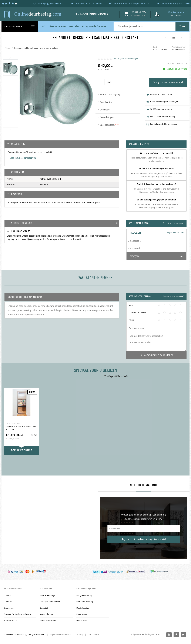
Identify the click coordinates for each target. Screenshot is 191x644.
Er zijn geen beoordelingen (126, 59)
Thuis (8, 48)
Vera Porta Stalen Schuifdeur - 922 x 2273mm (21, 428)
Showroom (9, 608)
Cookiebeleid (94, 635)
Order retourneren (48, 621)
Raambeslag (82, 614)
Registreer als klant (176, 233)
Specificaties (106, 102)
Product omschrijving (110, 95)
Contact (7, 595)
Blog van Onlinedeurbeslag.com (18, 614)
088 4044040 (176, 16)
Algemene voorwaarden (61, 635)
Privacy (80, 635)
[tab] (62, 223)
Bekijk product (22, 450)
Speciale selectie (108, 125)
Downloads (105, 110)
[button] (62, 223)
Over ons (8, 602)
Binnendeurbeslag (85, 602)
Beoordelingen (107, 117)
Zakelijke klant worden (50, 602)
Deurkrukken (82, 621)
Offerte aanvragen (48, 595)
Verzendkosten (47, 614)
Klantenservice (10, 621)
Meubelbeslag (83, 608)
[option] (11, 69)
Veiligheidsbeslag (84, 595)
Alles (174, 38)
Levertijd (44, 608)
